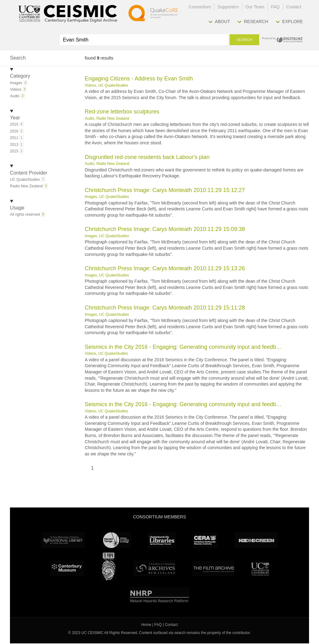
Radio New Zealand (113, 118)
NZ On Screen (256, 540)
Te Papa (109, 567)
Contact (294, 7)
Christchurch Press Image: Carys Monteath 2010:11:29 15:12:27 (165, 190)
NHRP (160, 595)
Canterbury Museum (67, 568)
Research (256, 22)
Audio (90, 118)
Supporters (228, 7)
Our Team (255, 7)
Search (244, 40)
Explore (293, 22)
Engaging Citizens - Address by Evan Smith (139, 79)
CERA (205, 540)
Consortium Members (159, 517)
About (222, 22)
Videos (90, 85)
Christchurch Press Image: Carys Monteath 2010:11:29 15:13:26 (165, 268)
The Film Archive (213, 568)
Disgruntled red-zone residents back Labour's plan (147, 157)
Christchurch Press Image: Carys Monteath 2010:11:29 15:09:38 (165, 229)
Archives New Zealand (154, 568)
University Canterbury (260, 568)
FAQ (275, 7)
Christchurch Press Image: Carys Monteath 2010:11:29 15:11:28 (165, 308)
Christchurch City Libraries (162, 540)
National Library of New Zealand (63, 540)
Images (91, 197)
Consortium (200, 7)
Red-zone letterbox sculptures (122, 112)
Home (146, 625)
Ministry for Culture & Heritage (116, 540)
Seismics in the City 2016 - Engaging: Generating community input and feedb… (183, 347)
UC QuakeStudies (113, 85)
